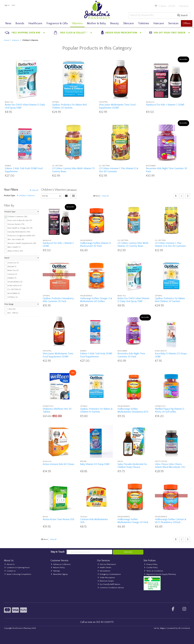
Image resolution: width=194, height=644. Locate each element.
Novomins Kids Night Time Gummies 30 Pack (131, 355)
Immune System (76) (16, 224)
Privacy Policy (151, 564)
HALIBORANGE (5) (15, 282)
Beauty (115, 23)
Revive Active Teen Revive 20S (58, 519)
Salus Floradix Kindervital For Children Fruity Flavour (132, 466)
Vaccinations (104, 571)
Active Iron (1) (13, 263)
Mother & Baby (96, 23)
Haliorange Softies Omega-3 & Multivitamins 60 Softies (96, 300)
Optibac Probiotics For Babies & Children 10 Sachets (96, 410)
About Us (10, 564)
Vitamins (77, 23)
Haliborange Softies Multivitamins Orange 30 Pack (133, 521)
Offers (187, 23)
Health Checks (105, 568)
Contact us (10, 571)
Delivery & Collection (61, 564)
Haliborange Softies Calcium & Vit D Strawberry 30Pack (171, 521)
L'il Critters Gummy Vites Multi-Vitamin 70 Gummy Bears (133, 245)
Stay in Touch (58, 552)
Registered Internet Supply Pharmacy (160, 574)
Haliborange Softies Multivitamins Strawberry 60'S (133, 410)
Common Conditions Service (111, 588)
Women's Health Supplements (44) (22, 243)
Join (13, 5)
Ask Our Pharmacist (107, 564)
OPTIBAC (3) (13, 297)
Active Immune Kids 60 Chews (58, 464)
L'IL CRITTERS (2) (14, 289)
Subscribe (128, 552)
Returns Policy (58, 568)
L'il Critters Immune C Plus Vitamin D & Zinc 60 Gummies (170, 245)
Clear (34, 190)
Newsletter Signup (59, 574)
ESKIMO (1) (12, 278)
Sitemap (55, 571)
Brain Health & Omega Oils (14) (20, 228)
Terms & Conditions (154, 571)
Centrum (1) (12, 274)
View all (105, 196)
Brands (20, 23)
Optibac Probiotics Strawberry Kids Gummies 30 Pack (58, 300)
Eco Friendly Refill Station (109, 584)
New (8, 23)
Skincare (128, 23)
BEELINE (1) (12, 267)
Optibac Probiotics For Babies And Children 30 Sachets (69, 106)
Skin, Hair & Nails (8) (16, 239)
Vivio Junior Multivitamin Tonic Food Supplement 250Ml (117, 106)
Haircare (159, 23)
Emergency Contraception (109, 574)
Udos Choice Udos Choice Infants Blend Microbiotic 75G (170, 466)
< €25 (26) (12, 309)
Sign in (7, 5)
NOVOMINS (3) (14, 293)
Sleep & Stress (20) (15, 251)
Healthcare (35, 23)
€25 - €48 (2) (13, 313)
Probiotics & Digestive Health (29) (21, 236)
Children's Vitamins (26, 196)
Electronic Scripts (106, 581)
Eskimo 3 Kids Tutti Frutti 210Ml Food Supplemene (96, 355)
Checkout (184, 6)
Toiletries (144, 23)
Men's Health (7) (14, 247)
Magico (163, 628)
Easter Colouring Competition (18, 574)
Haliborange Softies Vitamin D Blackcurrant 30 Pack (95, 245)
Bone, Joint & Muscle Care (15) (20, 220)
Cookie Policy (151, 568)
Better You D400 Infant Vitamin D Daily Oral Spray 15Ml (133, 300)
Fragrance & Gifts (57, 23)
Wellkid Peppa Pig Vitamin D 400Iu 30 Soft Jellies (170, 410)
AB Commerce (184, 628)
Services (173, 23)
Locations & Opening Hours (17, 568)
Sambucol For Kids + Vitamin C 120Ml (165, 105)
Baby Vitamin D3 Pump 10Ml (95, 464)
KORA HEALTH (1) (15, 286)
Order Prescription (106, 578)
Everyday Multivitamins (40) (19, 232)
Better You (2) (13, 270)
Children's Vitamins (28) (17, 216)
